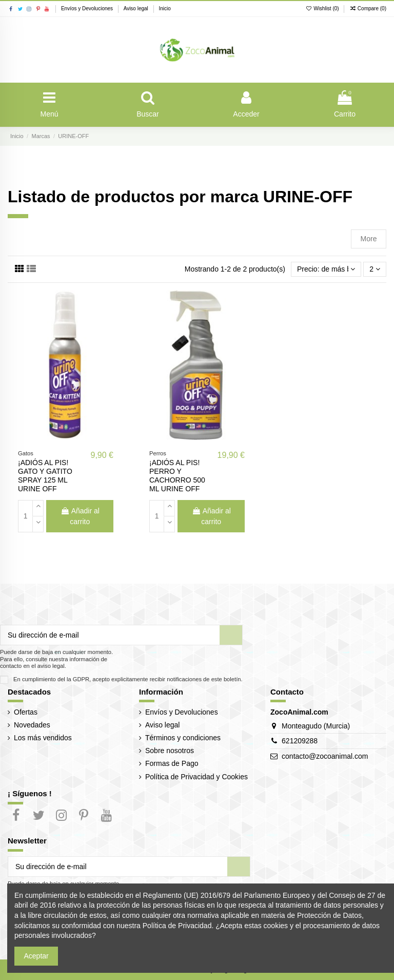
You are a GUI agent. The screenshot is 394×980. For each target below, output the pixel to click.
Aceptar (36, 956)
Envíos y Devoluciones (88, 8)
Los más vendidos (43, 738)
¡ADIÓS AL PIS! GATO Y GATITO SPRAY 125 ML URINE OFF (45, 475)
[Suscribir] (231, 635)
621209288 (300, 741)
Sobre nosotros (170, 751)
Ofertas (26, 712)
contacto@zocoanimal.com (325, 756)
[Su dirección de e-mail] (110, 635)
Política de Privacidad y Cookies (196, 777)
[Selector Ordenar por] (326, 269)
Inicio (164, 8)
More (369, 239)
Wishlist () (323, 8)
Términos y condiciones (183, 738)
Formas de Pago (172, 763)
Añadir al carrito (80, 516)
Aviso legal (137, 8)
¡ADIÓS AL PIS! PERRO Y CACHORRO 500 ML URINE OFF (177, 475)
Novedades (32, 725)
